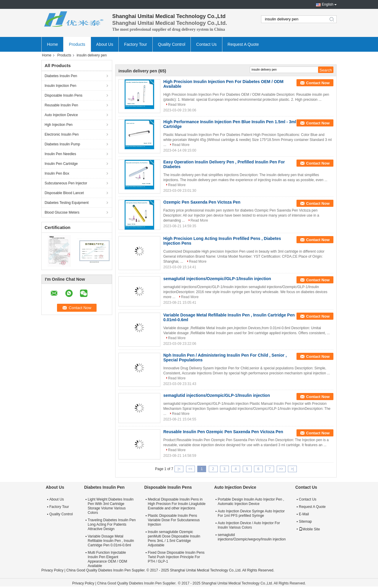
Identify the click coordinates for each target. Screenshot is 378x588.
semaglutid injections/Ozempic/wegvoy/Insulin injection (252, 537)
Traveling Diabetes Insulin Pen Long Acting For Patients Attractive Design (112, 524)
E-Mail (304, 514)
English (328, 4)
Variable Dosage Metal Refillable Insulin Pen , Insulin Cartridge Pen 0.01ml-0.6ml (111, 541)
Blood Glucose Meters (62, 212)
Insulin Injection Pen (60, 86)
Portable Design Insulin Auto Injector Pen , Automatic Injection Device (251, 502)
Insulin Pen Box (57, 173)
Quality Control (172, 44)
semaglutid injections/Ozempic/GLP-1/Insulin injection (217, 395)
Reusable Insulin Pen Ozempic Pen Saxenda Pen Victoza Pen (223, 432)
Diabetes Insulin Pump (62, 144)
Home (52, 44)
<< (190, 469)
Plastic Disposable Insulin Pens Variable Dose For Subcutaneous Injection (174, 520)
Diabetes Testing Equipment (67, 203)
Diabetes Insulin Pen (61, 76)
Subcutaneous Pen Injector (66, 183)
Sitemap (305, 522)
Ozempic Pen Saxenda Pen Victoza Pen (202, 202)
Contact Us (206, 44)
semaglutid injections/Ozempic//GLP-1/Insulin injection (217, 279)
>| (292, 469)
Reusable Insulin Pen (61, 105)
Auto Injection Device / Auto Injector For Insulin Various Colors (249, 525)
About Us (105, 44)
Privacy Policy (52, 570)
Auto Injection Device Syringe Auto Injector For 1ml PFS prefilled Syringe (251, 513)
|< (179, 469)
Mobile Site (309, 529)
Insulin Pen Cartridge (61, 164)
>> (281, 469)
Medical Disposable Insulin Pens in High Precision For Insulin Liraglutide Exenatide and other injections (176, 504)
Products (77, 44)
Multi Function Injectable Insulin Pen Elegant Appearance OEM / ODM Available (107, 559)
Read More (177, 105)
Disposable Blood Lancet (64, 193)
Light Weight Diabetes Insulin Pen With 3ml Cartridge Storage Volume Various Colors (111, 506)
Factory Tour (136, 44)
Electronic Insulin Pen (62, 134)
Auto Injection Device (61, 115)
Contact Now (318, 83)
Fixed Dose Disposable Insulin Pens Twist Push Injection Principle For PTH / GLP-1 (176, 557)
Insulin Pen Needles (60, 154)
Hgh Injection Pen (59, 125)
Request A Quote (243, 44)
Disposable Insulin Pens (63, 95)
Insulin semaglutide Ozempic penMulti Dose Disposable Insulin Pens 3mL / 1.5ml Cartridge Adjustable (174, 539)
